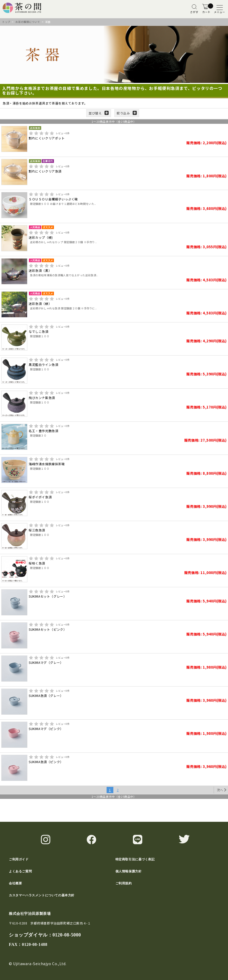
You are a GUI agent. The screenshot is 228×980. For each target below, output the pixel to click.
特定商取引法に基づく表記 (135, 859)
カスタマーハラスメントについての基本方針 (42, 895)
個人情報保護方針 (129, 871)
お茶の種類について (28, 22)
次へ (220, 790)
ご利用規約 (124, 883)
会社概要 (15, 883)
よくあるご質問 (20, 871)
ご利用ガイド (19, 859)
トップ (6, 22)
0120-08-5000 (67, 935)
